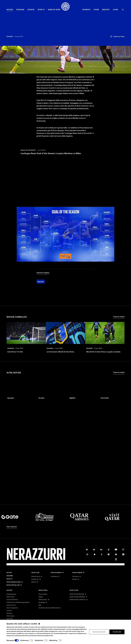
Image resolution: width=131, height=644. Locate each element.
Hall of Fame (10, 597)
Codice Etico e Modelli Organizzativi (18, 602)
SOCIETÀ (31, 10)
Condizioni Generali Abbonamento (50, 608)
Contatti (9, 611)
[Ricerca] (123, 10)
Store (96, 10)
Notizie (9, 573)
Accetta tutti (117, 632)
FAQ (40, 605)
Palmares (9, 613)
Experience (35, 579)
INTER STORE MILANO (77, 594)
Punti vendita (43, 594)
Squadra (41, 265)
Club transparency (12, 608)
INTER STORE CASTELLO (78, 600)
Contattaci (54, 576)
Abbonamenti (43, 600)
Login (115, 10)
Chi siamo (76, 576)
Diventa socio (36, 576)
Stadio (41, 597)
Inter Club (35, 573)
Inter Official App (13, 585)
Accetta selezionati (99, 632)
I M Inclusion (11, 616)
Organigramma (11, 594)
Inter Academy (56, 573)
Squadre (10, 576)
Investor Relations (12, 600)
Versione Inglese (43, 256)
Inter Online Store (14, 582)
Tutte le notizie (119, 300)
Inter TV (10, 579)
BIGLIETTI (106, 10)
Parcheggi (42, 602)
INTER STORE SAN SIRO (77, 597)
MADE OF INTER (54, 10)
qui (79, 631)
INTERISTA (86, 10)
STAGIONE (20, 10)
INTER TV (41, 10)
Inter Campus (77, 573)
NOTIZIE (10, 10)
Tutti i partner (12, 527)
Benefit (34, 582)
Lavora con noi (11, 605)
